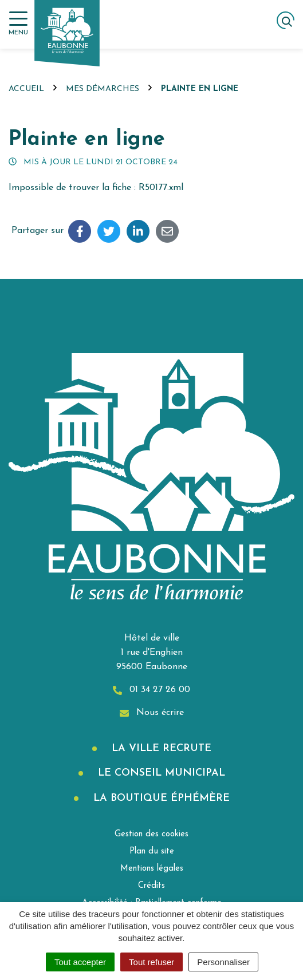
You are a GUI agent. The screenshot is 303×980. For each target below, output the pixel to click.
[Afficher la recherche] (286, 20)
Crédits (151, 886)
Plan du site (152, 851)
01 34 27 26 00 (151, 690)
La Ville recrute (160, 748)
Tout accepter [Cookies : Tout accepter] (80, 962)
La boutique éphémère (160, 798)
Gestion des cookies (151, 834)
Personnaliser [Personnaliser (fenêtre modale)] (223, 962)
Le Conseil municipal (160, 773)
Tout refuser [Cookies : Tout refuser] (151, 962)
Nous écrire (152, 713)
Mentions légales (152, 869)
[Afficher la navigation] (18, 24)
